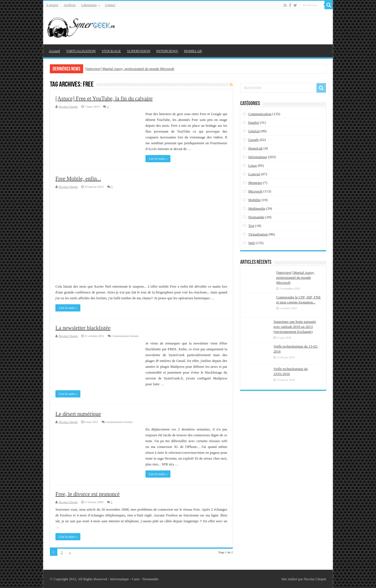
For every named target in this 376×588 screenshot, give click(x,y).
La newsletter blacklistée (83, 328)
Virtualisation (258, 234)
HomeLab (255, 148)
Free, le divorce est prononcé (88, 494)
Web (252, 243)
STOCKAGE (111, 51)
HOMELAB (193, 51)
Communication (260, 114)
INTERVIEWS (167, 51)
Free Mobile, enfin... (78, 179)
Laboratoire (89, 5)
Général (254, 131)
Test (251, 226)
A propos (52, 5)
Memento (255, 183)
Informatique (258, 157)
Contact (110, 5)
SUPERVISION (138, 51)
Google (254, 140)
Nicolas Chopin (68, 107)
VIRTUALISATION (81, 51)
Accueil (54, 51)
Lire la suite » (158, 159)
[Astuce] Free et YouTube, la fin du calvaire (104, 98)
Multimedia (257, 208)
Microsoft (255, 191)
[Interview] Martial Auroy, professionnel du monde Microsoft (130, 69)
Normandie (256, 217)
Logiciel (254, 174)
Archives (70, 5)
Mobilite (254, 200)
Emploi (254, 122)
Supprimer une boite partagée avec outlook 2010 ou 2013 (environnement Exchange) (295, 327)
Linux (253, 165)
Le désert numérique (78, 414)
